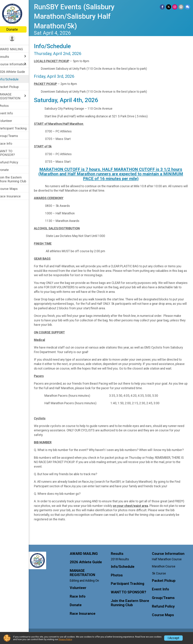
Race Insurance (14, 196)
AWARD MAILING (15, 49)
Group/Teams (13, 136)
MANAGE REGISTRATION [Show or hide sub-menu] (14, 96)
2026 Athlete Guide (16, 72)
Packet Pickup (13, 87)
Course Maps (12, 189)
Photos (8, 106)
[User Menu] (17, 38)
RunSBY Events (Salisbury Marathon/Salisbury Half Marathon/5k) (79, 16)
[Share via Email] (181, 7)
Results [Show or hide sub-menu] (8, 57)
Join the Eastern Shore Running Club (17, 179)
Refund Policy (13, 162)
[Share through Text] (187, 7)
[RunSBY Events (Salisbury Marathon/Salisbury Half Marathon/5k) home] (17, 13)
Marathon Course (165, 571)
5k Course (160, 578)
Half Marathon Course (168, 564)
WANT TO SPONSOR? (11, 153)
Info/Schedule (13, 79)
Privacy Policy (65, 639)
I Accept (173, 638)
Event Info (10, 113)
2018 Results (122, 564)
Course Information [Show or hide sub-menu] (17, 64)
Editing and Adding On (88, 585)
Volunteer (10, 121)
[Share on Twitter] (169, 7)
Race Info (10, 144)
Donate (17, 29)
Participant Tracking (17, 128)
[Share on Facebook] (163, 7)
